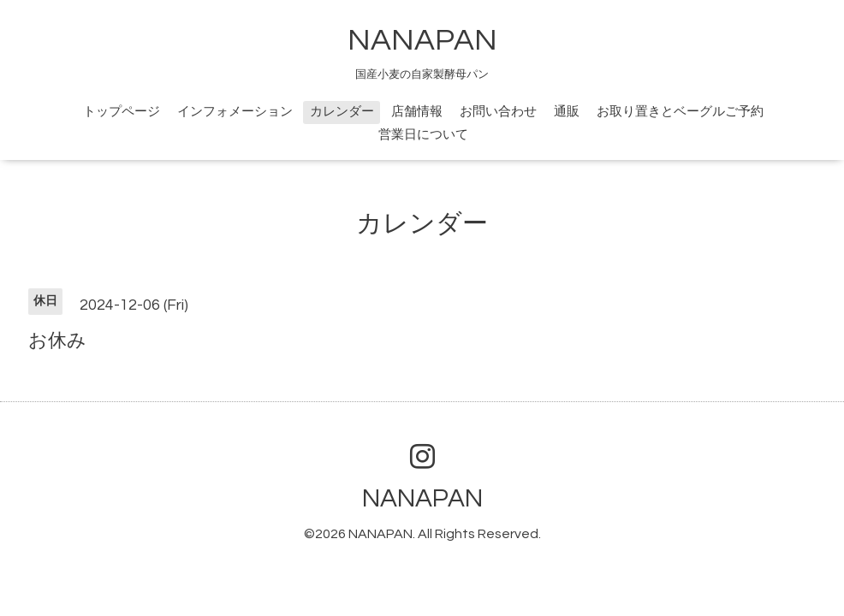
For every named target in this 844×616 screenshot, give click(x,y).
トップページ (122, 112)
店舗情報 (417, 112)
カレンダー (342, 112)
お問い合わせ (498, 112)
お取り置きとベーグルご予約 (680, 112)
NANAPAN (422, 40)
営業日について (423, 135)
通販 (567, 112)
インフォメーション (235, 112)
